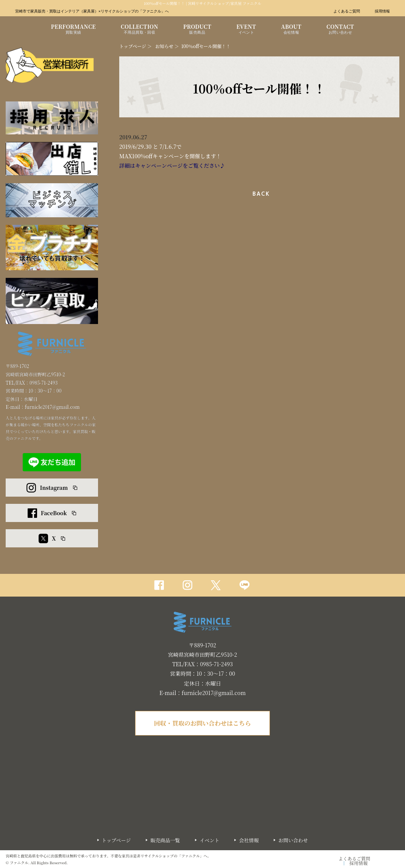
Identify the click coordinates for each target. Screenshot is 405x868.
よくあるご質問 (347, 11)
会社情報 (249, 840)
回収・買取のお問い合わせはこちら (202, 723)
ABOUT (291, 30)
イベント (209, 840)
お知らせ (164, 46)
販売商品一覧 (165, 840)
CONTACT (340, 30)
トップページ (133, 46)
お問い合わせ (293, 840)
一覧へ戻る (259, 194)
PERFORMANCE (74, 30)
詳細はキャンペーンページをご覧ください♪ (172, 165)
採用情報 (382, 11)
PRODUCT (197, 30)
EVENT (246, 30)
